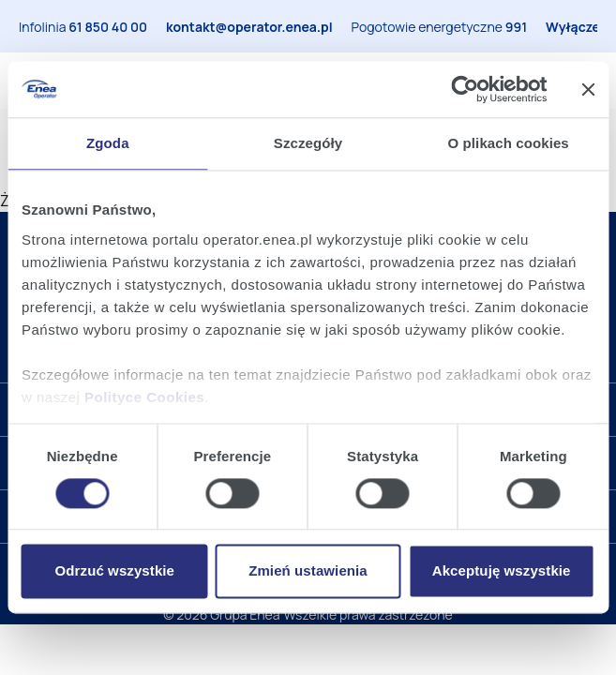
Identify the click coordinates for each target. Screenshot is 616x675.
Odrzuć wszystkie (115, 571)
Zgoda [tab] (108, 143)
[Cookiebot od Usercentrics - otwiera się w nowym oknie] (465, 89)
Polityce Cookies (144, 397)
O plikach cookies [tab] (509, 143)
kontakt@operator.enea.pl (249, 27)
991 (516, 27)
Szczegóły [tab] (308, 143)
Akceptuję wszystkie (502, 571)
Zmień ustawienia (308, 571)
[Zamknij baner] (588, 89)
